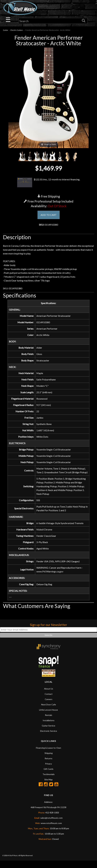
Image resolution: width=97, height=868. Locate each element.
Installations (49, 728)
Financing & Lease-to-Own (49, 755)
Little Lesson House (49, 717)
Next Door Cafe (49, 712)
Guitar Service (49, 733)
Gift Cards (49, 776)
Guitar (6, 30)
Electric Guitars (17, 30)
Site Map (49, 787)
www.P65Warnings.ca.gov (50, 578)
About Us (49, 696)
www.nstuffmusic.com (51, 830)
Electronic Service (49, 738)
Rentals (49, 722)
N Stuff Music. (13, 863)
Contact (49, 701)
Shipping (49, 760)
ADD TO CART (49, 215)
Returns (49, 766)
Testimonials (49, 781)
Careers (49, 706)
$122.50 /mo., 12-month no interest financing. (49, 183)
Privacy (49, 771)
